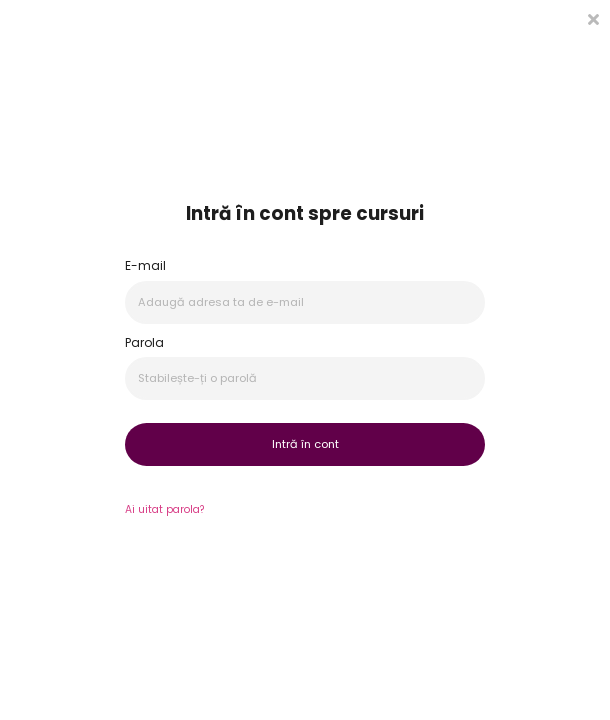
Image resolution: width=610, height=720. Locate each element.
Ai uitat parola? (164, 509)
